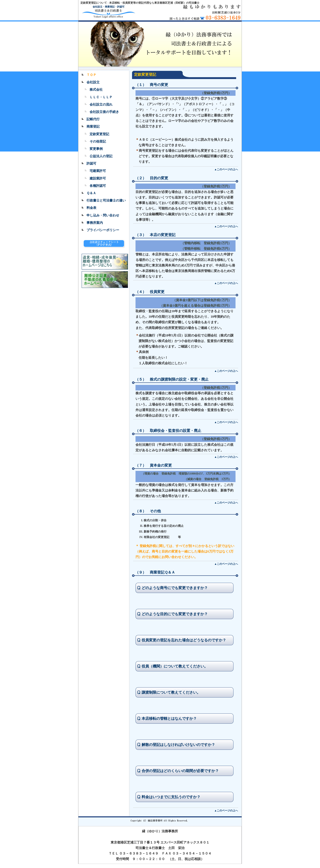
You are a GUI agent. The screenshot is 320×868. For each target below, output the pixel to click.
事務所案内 (95, 223)
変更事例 (96, 149)
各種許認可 (98, 186)
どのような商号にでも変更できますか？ (175, 588)
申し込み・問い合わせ (103, 215)
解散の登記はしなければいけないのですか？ (178, 745)
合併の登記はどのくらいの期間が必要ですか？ (180, 771)
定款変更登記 (99, 134)
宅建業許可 (98, 171)
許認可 (91, 163)
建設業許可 (98, 178)
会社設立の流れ (101, 104)
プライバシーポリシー (103, 230)
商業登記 (93, 126)
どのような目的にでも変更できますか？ (175, 614)
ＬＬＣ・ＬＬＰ (101, 97)
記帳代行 (93, 119)
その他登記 (98, 141)
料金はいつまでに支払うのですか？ (171, 797)
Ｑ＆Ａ (91, 193)
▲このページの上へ (226, 169)
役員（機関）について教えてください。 (175, 666)
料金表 (91, 208)
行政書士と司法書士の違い (106, 200)
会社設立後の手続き (104, 112)
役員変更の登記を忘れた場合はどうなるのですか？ (184, 640)
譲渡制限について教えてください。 (171, 692)
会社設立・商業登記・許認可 (109, 7)
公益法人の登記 (101, 156)
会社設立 (93, 82)
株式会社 (96, 90)
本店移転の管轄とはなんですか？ (169, 719)
